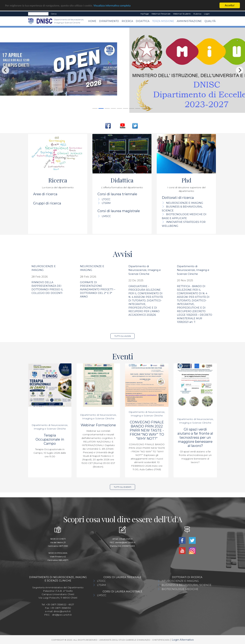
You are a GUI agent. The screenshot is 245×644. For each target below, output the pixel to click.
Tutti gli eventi (122, 487)
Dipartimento (109, 21)
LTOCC (106, 199)
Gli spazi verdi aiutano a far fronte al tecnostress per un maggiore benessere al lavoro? (195, 438)
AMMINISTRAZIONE (189, 21)
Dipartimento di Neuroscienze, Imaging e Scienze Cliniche (145, 270)
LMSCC (106, 216)
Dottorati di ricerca (178, 198)
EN (214, 14)
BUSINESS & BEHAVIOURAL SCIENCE (186, 585)
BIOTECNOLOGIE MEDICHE (180, 589)
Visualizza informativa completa (112, 6)
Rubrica (197, 14)
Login (207, 14)
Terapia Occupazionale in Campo (50, 439)
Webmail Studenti (182, 14)
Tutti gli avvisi (123, 336)
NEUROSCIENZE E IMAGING (185, 203)
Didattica (143, 21)
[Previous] (5, 70)
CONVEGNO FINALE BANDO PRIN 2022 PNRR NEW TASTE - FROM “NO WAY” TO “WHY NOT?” (147, 430)
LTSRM (106, 203)
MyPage (145, 14)
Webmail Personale (161, 14)
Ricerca (127, 21)
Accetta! (230, 5)
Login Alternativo (183, 640)
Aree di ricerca (45, 194)
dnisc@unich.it (62, 611)
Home (92, 21)
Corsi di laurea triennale (117, 194)
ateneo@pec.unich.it (125, 542)
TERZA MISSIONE (163, 21)
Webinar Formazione (98, 425)
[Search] (38, 14)
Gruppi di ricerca (47, 203)
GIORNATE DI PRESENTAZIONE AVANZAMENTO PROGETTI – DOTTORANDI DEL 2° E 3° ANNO (98, 289)
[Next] (240, 70)
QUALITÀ (210, 21)
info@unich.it (126, 539)
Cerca (54, 14)
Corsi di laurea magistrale (119, 211)
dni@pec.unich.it (62, 615)
